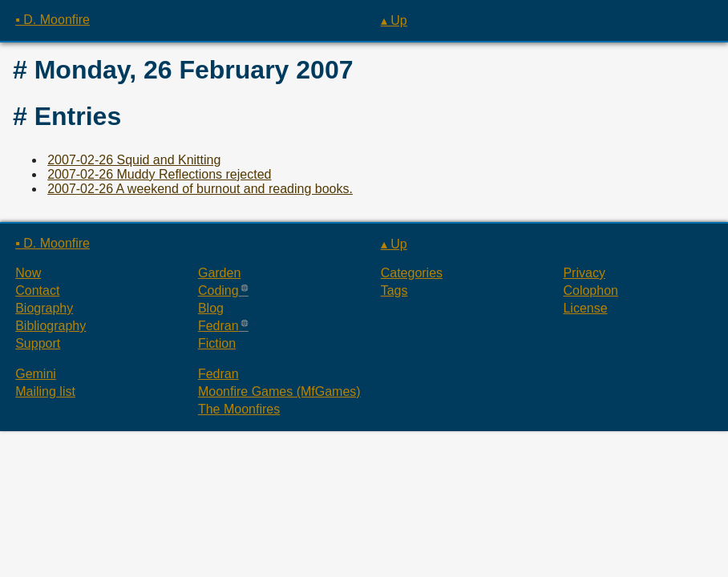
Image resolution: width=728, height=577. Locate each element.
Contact (37, 291)
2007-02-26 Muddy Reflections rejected (159, 174)
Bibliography (51, 326)
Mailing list (45, 391)
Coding (218, 291)
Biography (44, 308)
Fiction (217, 343)
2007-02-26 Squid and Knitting (134, 160)
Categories (412, 273)
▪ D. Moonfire (53, 20)
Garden (219, 273)
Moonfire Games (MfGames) (279, 391)
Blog (211, 308)
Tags (394, 291)
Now (28, 273)
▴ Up (394, 20)
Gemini (36, 374)
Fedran (218, 326)
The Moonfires (239, 409)
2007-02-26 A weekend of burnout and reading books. (200, 189)
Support (38, 343)
